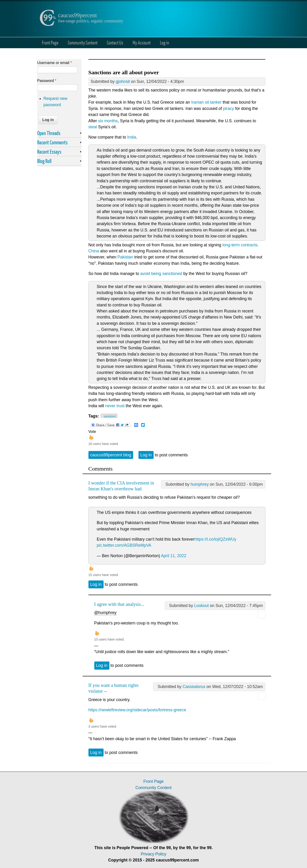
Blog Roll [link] (44, 161)
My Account (142, 42)
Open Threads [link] (49, 133)
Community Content (83, 42)
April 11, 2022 (174, 556)
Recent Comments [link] (52, 142)
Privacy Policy (154, 854)
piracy (228, 108)
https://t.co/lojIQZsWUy (215, 539)
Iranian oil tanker (206, 102)
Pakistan (125, 257)
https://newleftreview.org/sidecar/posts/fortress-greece (137, 710)
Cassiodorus (194, 687)
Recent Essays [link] (49, 152)
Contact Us (115, 42)
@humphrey (105, 613)
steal (93, 127)
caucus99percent (78, 15)
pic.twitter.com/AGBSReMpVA (124, 545)
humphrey (199, 484)
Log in (164, 42)
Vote (92, 431)
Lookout (201, 606)
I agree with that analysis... (119, 604)
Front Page (50, 42)
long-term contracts (240, 245)
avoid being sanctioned (161, 274)
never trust (115, 406)
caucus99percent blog (111, 455)
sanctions (110, 417)
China (94, 251)
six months (108, 121)
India (132, 137)
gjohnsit (123, 81)
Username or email (55, 63)
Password (47, 81)
